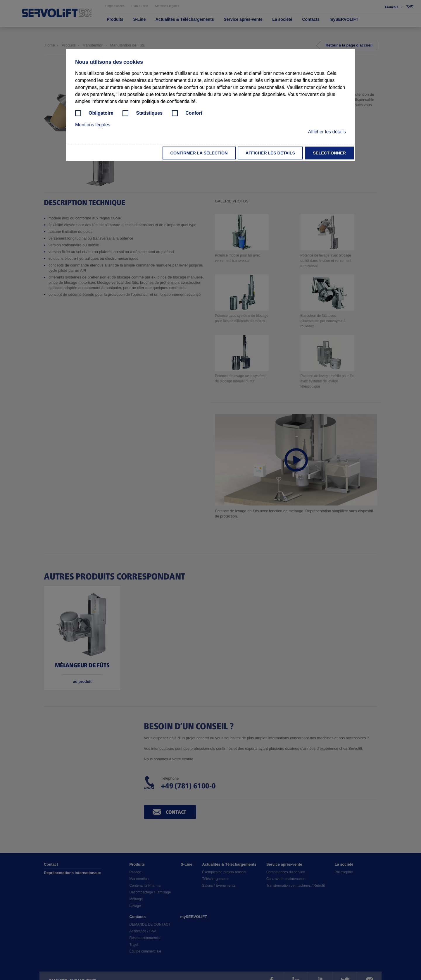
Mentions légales (93, 125)
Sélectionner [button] (329, 153)
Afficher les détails (270, 153)
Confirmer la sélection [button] (199, 153)
